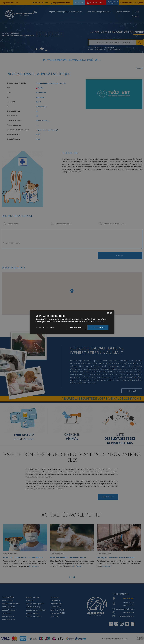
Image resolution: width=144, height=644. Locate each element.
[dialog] (72, 322)
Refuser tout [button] (76, 327)
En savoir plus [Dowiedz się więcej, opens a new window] (100, 322)
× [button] (111, 313)
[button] (45, 328)
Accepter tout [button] (98, 327)
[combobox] (108, 313)
